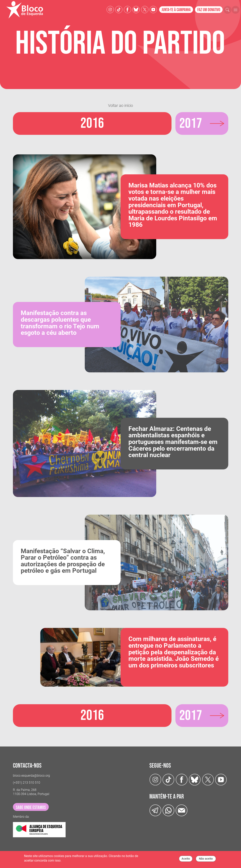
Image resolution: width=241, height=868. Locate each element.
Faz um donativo (209, 10)
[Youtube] (153, 9)
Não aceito (206, 859)
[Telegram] (155, 810)
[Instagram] (110, 9)
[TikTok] (119, 9)
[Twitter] (136, 9)
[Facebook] (127, 9)
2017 (191, 123)
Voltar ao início (121, 105)
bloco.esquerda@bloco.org (31, 775)
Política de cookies (75, 860)
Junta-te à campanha (176, 10)
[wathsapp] (168, 810)
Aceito (186, 859)
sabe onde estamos (31, 807)
